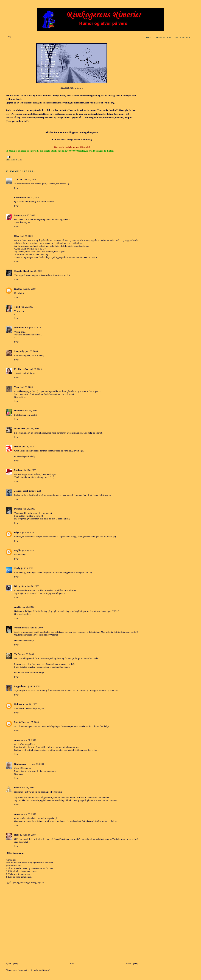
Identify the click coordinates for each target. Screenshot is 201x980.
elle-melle (19, 411)
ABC (20, 160)
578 (8, 37)
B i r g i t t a (20, 586)
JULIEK (18, 179)
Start (72, 963)
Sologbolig (19, 351)
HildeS (18, 446)
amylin (18, 550)
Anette (17, 607)
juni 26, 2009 (32, 351)
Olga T (18, 532)
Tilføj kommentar (16, 853)
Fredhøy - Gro (21, 369)
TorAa (17, 654)
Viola (17, 387)
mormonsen (20, 197)
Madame (19, 470)
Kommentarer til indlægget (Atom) (34, 970)
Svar (16, 188)
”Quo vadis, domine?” (108, 110)
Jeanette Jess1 (21, 491)
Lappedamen (21, 686)
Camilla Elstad (22, 271)
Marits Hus (20, 722)
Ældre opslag (132, 963)
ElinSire (18, 289)
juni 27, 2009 (33, 722)
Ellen (17, 236)
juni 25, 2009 (30, 179)
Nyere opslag (12, 963)
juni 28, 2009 (38, 764)
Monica (18, 215)
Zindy (17, 568)
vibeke (17, 788)
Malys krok (20, 429)
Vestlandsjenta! (22, 628)
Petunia (18, 509)
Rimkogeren (20, 764)
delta (46, 519)
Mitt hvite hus (21, 328)
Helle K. (18, 835)
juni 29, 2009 (30, 814)
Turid (17, 307)
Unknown (19, 704)
